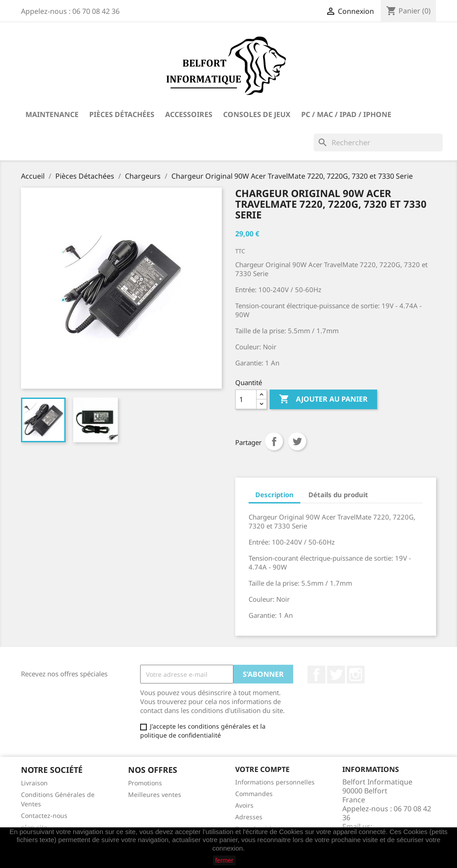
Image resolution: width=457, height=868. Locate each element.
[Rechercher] (378, 143)
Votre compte (262, 769)
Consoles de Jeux (257, 114)
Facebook (316, 675)
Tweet (297, 441)
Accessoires (189, 114)
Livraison (34, 783)
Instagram (356, 675)
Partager (274, 441)
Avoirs (244, 805)
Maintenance (52, 114)
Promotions (145, 783)
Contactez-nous (44, 816)
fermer (224, 860)
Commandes (254, 794)
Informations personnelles (275, 782)
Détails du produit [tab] (338, 495)
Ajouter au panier (323, 399)
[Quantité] (246, 399)
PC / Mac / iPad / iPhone (346, 114)
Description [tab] (274, 495)
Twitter (336, 675)
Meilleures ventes (155, 795)
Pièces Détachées (122, 114)
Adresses (249, 817)
